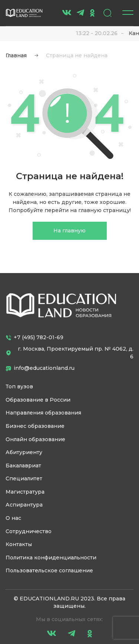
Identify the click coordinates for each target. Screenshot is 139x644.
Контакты (19, 544)
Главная (16, 55)
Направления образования (43, 413)
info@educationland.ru (40, 368)
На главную (69, 231)
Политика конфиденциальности (51, 558)
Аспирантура (24, 505)
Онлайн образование (35, 439)
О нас (13, 518)
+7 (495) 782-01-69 (34, 337)
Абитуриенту (24, 452)
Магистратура (25, 492)
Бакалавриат (23, 466)
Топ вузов (19, 386)
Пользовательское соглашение (49, 570)
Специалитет (24, 478)
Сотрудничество (29, 531)
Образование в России (38, 400)
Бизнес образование (35, 426)
